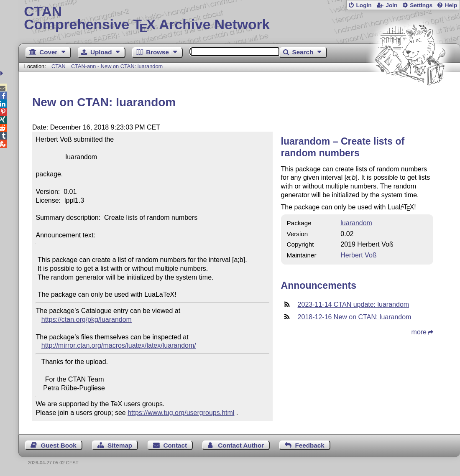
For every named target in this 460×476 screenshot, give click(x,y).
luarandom (356, 223)
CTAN (59, 66)
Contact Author (241, 445)
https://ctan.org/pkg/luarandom (87, 319)
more (419, 332)
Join (391, 5)
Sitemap (120, 445)
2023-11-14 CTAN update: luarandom (354, 304)
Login (364, 5)
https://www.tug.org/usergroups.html (181, 413)
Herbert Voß (358, 255)
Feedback (310, 445)
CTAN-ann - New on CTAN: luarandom (117, 66)
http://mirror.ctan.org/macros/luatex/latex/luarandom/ (119, 345)
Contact (175, 445)
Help (451, 5)
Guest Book (59, 445)
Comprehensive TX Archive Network (239, 19)
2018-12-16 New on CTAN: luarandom (355, 317)
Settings (421, 5)
